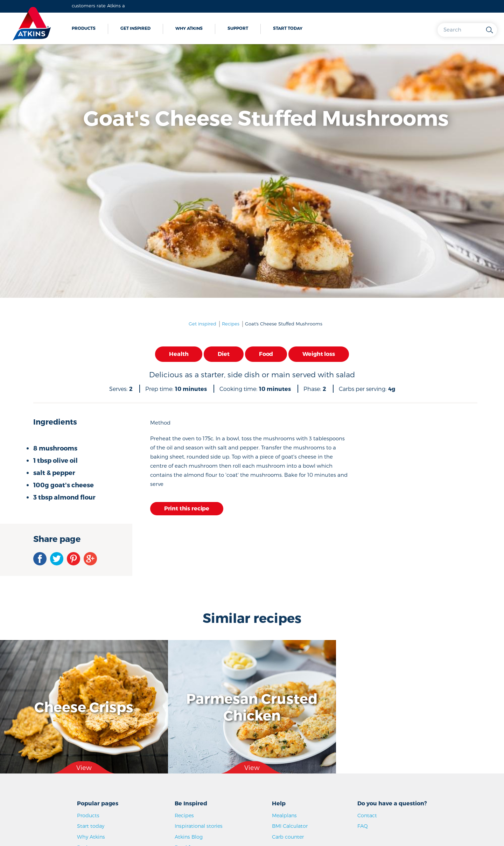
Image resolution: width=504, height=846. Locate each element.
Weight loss (318, 354)
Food (266, 354)
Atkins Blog (189, 837)
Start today (288, 28)
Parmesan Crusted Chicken (252, 707)
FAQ (363, 826)
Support (238, 28)
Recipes (231, 324)
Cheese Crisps (84, 707)
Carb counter (288, 837)
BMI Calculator (290, 826)
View (84, 767)
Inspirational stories (199, 826)
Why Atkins (189, 28)
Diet (223, 354)
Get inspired (135, 28)
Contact (367, 815)
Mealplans (284, 815)
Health (179, 354)
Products (84, 28)
